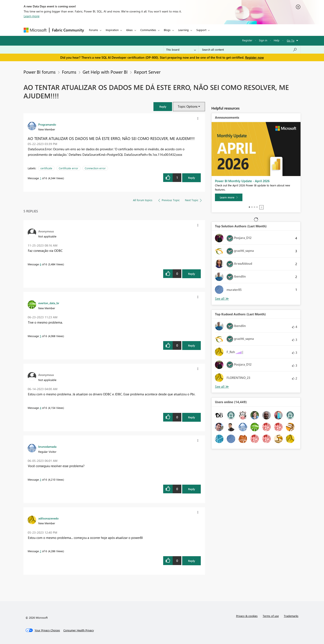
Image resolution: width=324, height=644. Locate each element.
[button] (163, 106)
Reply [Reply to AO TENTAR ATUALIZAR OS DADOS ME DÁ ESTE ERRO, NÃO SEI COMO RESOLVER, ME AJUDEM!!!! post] (192, 178)
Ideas (129, 30)
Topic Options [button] (188, 106)
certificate (46, 168)
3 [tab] (254, 207)
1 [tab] (249, 207)
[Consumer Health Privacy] (79, 630)
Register (247, 40)
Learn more (32, 16)
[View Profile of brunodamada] (47, 446)
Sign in (263, 40)
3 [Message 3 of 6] (40, 479)
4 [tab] (257, 207)
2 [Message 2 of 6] (40, 551)
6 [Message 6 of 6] (40, 264)
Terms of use (271, 616)
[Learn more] (229, 197)
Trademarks (291, 616)
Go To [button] (291, 40)
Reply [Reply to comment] (192, 274)
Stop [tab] (261, 207)
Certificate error (68, 168)
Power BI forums (40, 72)
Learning (183, 30)
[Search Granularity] (181, 50)
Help (277, 40)
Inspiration (112, 30)
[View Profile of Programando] (47, 124)
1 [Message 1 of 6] (40, 178)
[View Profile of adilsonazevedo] (48, 518)
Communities (148, 30)
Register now (254, 57)
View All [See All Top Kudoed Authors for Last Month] (222, 387)
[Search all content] (249, 50)
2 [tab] (252, 207)
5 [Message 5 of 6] (40, 336)
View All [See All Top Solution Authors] (222, 299)
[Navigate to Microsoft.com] (35, 30)
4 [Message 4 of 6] (40, 408)
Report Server (147, 72)
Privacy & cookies (247, 616)
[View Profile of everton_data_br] (49, 303)
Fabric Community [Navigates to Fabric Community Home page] (68, 30)
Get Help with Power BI (105, 72)
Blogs (167, 30)
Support (201, 30)
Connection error (95, 168)
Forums (94, 30)
